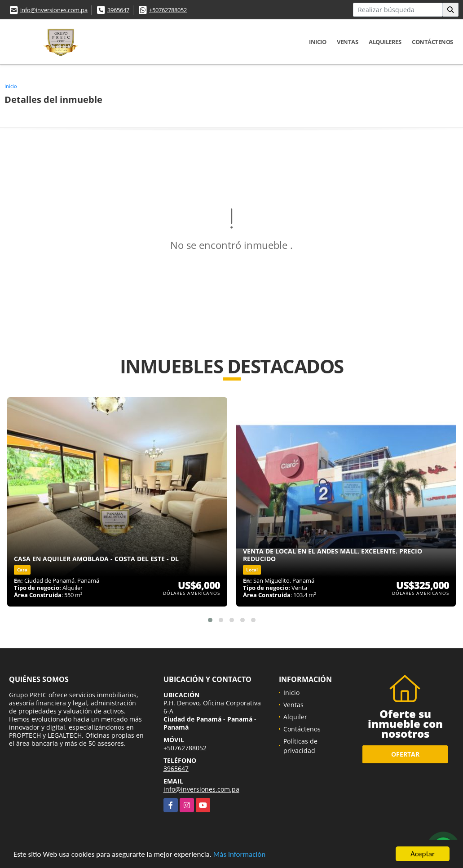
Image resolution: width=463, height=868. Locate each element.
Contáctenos (432, 42)
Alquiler (295, 717)
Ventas (347, 42)
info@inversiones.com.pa (54, 10)
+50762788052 (168, 10)
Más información (239, 855)
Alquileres (385, 42)
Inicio (317, 42)
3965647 (118, 10)
